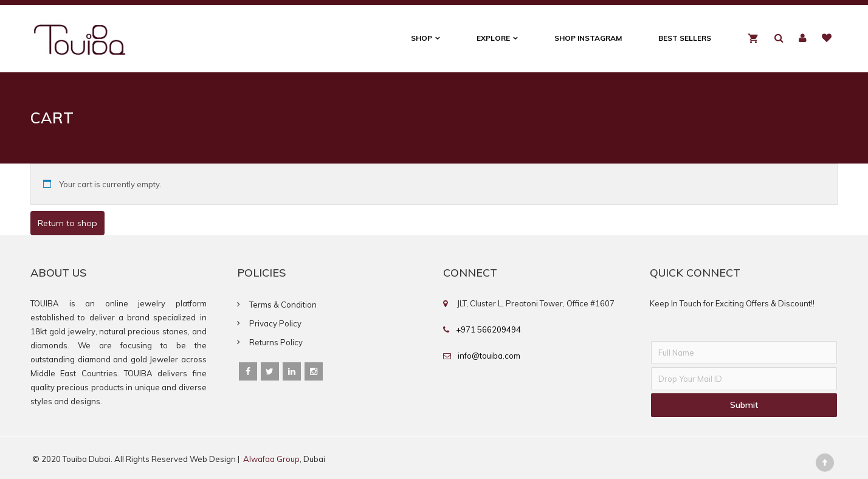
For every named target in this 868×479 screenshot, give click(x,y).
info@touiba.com (489, 356)
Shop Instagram (588, 38)
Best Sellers (685, 38)
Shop (422, 38)
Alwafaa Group (271, 459)
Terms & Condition (283, 305)
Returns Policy (276, 342)
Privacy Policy (275, 323)
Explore (493, 38)
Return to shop (67, 223)
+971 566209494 (488, 329)
